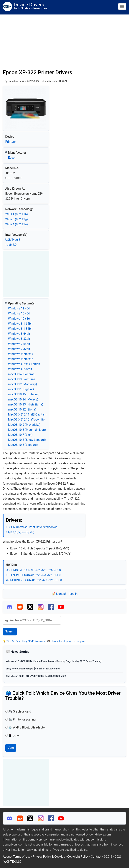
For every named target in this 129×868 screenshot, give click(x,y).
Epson (12, 158)
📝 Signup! (59, 594)
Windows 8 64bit (19, 334)
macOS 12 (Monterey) (23, 384)
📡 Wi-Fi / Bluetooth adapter (27, 727)
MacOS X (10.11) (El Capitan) (27, 414)
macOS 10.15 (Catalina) (24, 394)
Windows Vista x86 (21, 359)
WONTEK (10, 862)
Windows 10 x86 (19, 319)
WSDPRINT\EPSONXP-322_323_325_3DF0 (34, 580)
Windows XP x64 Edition (24, 364)
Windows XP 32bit (20, 369)
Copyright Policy (78, 857)
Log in (73, 594)
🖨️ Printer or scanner (22, 719)
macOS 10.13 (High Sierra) (26, 404)
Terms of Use (22, 857)
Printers (11, 142)
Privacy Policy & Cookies (49, 857)
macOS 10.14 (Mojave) (23, 399)
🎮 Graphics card (20, 712)
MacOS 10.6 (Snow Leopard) (27, 440)
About (7, 857)
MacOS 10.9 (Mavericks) (24, 425)
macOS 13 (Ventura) (21, 379)
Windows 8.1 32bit (20, 329)
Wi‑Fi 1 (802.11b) (17, 214)
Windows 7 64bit (19, 344)
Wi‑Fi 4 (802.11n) (17, 224)
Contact (96, 857)
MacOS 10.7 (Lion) (20, 435)
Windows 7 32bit (19, 349)
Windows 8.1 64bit (20, 324)
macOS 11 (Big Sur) (21, 389)
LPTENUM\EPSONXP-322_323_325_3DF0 (33, 575)
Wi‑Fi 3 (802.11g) (17, 219)
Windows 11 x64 (19, 308)
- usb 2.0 (11, 245)
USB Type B (13, 240)
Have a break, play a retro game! (68, 641)
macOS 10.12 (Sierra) (22, 409)
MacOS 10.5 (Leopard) (23, 445)
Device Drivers (29, 5)
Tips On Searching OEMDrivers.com (26, 641)
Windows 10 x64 (19, 313)
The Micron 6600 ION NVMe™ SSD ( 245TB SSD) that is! (36, 676)
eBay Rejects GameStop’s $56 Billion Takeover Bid (33, 669)
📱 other (14, 735)
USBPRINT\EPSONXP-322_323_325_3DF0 (33, 570)
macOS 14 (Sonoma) (22, 374)
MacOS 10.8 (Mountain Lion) (27, 430)
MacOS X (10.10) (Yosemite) (27, 420)
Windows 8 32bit (19, 339)
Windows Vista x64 (21, 354)
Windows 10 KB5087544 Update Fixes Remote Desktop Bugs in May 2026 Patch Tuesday (54, 661)
